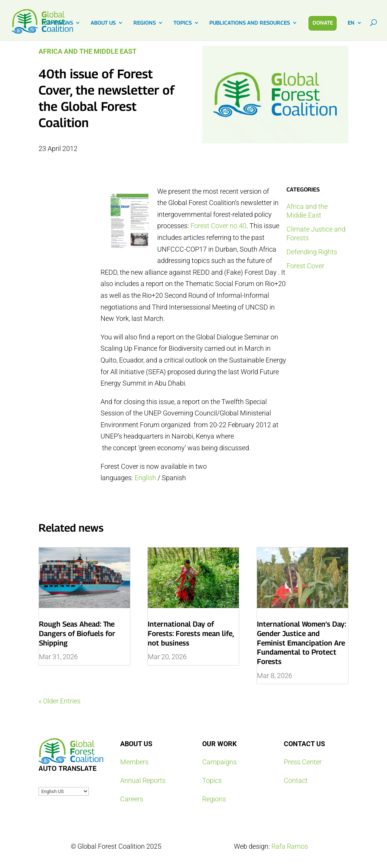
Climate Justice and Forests (316, 233)
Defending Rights (312, 252)
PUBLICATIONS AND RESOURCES (250, 23)
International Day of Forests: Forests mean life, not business (191, 633)
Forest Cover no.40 (218, 226)
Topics (212, 780)
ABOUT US (103, 23)
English (145, 478)
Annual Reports (143, 780)
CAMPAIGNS (58, 23)
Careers (132, 799)
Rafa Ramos (290, 846)
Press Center (303, 762)
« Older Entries (60, 701)
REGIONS (145, 23)
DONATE (323, 23)
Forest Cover (305, 266)
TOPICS (183, 23)
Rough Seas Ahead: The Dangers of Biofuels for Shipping (77, 633)
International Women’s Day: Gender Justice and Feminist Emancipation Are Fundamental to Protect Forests (302, 643)
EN (351, 23)
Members (134, 762)
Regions (214, 799)
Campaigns (219, 762)
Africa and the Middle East (87, 51)
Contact (296, 780)
